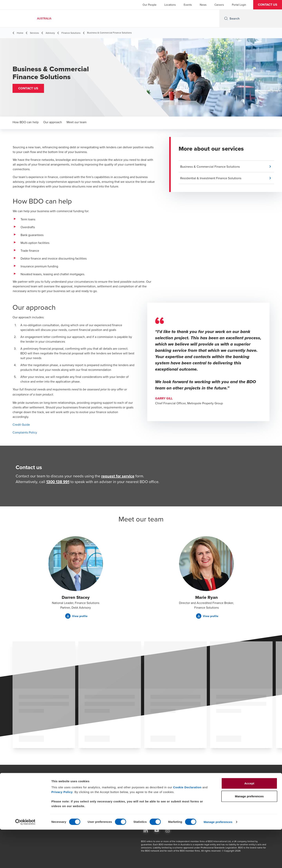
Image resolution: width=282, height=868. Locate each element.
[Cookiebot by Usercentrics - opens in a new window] (25, 860)
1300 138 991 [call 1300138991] (58, 482)
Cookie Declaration (187, 826)
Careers (219, 5)
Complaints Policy (25, 432)
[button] (268, 5)
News (203, 5)
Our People (150, 5)
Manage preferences (218, 860)
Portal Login (239, 5)
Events (188, 5)
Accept (249, 822)
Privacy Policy (62, 830)
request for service (118, 476)
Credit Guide (21, 424)
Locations (170, 5)
